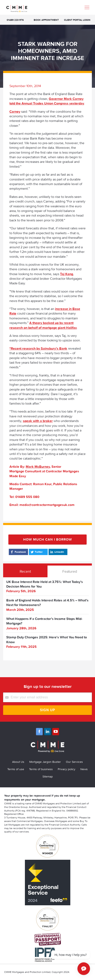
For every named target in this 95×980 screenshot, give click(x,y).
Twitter (36, 552)
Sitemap (48, 776)
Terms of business (41, 769)
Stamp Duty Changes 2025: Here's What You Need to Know (47, 639)
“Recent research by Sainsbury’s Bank (38, 348)
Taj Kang (67, 274)
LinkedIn (57, 552)
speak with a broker (38, 421)
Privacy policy (67, 769)
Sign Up (48, 710)
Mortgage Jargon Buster (45, 762)
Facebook (18, 552)
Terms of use (16, 769)
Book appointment (46, 20)
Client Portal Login (77, 20)
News (84, 769)
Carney (15, 111)
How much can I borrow (48, 539)
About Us (18, 762)
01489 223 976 (15, 20)
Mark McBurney (38, 466)
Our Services (74, 762)
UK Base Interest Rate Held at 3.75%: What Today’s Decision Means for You (45, 584)
